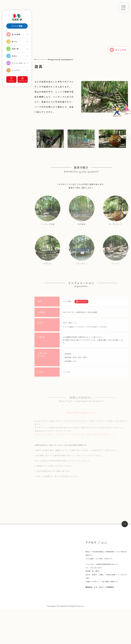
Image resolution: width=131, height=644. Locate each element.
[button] (34, 138)
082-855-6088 (96, 568)
